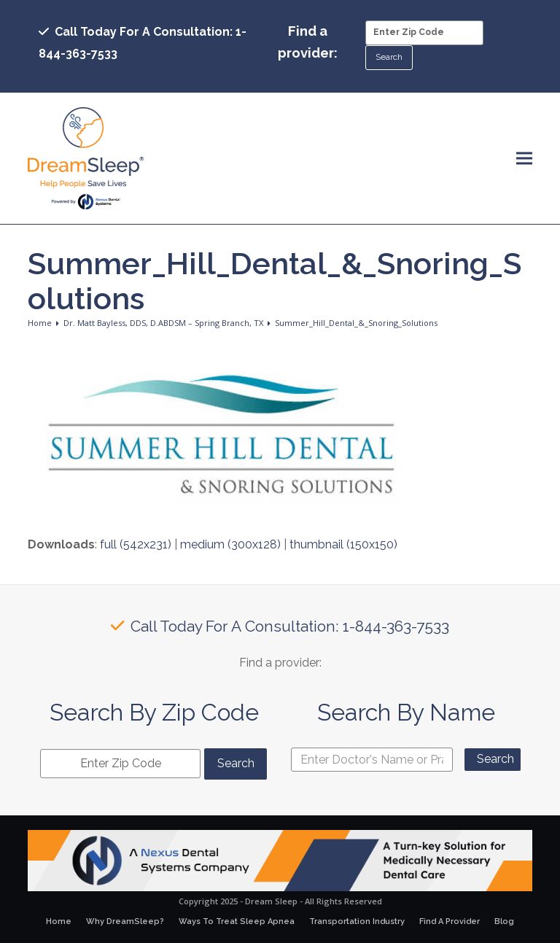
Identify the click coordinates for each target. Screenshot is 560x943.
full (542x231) (136, 544)
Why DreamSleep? (125, 921)
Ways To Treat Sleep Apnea (237, 921)
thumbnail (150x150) (343, 544)
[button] (524, 159)
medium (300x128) (230, 544)
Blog (504, 921)
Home (59, 921)
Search (495, 759)
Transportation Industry (357, 921)
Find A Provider (450, 921)
